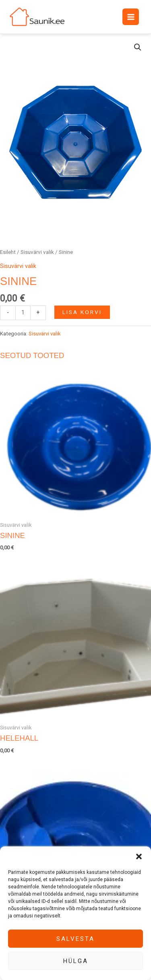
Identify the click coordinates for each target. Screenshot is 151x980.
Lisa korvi (82, 312)
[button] (139, 856)
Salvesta (75, 939)
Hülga (76, 961)
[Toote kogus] (23, 313)
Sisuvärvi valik (37, 252)
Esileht (8, 252)
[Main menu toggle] (130, 17)
